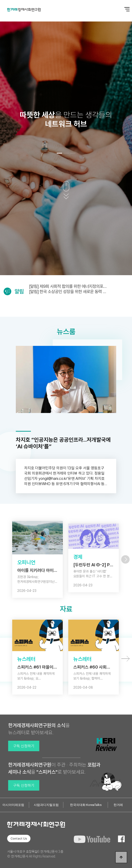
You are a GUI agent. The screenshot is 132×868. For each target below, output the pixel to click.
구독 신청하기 (24, 746)
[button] (59, 153)
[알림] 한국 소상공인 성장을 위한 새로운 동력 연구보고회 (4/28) (68, 292)
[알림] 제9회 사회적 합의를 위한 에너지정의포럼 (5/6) (68, 286)
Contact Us (19, 839)
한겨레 (118, 805)
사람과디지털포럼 (46, 805)
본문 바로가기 (0, 0)
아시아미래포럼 (13, 805)
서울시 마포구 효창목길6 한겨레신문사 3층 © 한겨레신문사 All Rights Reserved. (35, 854)
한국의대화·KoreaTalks (86, 805)
